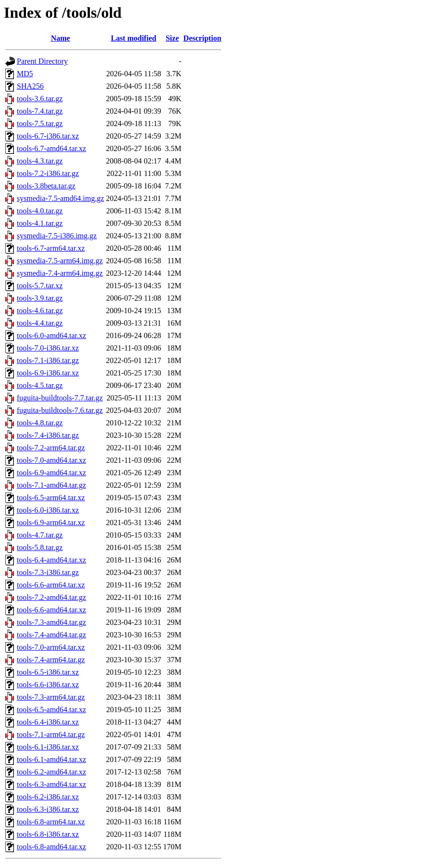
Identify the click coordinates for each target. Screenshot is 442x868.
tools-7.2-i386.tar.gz (48, 173)
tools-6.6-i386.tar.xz (48, 685)
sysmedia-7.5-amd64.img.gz (60, 198)
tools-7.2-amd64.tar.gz (51, 597)
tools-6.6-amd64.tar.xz (51, 610)
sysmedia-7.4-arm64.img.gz (60, 273)
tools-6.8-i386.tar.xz (48, 834)
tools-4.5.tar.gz (40, 385)
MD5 (25, 74)
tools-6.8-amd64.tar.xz (51, 847)
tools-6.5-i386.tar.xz (48, 672)
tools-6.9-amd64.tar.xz (51, 473)
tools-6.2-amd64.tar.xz (51, 772)
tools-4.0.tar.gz (40, 211)
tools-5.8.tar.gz (40, 547)
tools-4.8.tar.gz (40, 423)
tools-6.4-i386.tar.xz (48, 722)
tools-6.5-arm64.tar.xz (51, 498)
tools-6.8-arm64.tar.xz (51, 822)
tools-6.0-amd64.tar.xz (51, 335)
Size (172, 38)
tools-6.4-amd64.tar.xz (51, 560)
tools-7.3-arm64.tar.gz (51, 697)
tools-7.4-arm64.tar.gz (51, 660)
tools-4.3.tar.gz (40, 161)
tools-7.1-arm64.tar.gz (51, 734)
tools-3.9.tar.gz (40, 298)
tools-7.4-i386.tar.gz (48, 435)
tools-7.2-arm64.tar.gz (51, 448)
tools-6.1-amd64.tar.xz (51, 759)
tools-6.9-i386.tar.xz (48, 373)
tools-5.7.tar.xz (40, 286)
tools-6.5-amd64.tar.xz (51, 710)
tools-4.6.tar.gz (40, 311)
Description (202, 38)
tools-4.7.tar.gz (40, 535)
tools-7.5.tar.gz (40, 123)
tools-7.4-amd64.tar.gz (51, 635)
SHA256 (30, 86)
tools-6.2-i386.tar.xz (48, 797)
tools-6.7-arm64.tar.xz (51, 248)
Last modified (134, 38)
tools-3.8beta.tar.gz (46, 186)
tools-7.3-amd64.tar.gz (51, 622)
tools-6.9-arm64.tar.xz (51, 522)
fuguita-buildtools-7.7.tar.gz (60, 398)
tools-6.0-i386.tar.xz (48, 510)
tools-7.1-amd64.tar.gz (51, 485)
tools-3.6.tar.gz (40, 99)
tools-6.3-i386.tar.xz (48, 809)
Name (60, 38)
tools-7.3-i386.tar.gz (48, 572)
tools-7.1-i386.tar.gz (48, 360)
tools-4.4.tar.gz (40, 323)
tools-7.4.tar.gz (40, 111)
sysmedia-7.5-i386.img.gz (57, 236)
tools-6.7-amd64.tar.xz (51, 148)
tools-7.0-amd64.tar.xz (51, 460)
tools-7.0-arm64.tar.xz (51, 647)
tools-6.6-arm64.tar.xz (51, 585)
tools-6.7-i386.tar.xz (48, 136)
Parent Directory (42, 61)
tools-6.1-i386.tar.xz (48, 747)
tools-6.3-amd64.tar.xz (51, 784)
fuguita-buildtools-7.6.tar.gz (60, 410)
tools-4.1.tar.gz (40, 223)
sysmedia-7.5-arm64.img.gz (60, 261)
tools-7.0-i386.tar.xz (48, 348)
